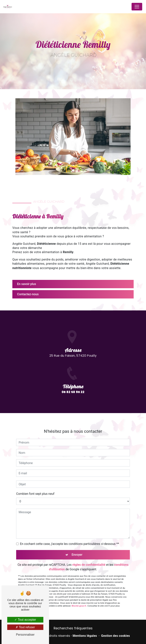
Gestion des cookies (115, 636)
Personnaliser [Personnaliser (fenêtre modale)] (25, 635)
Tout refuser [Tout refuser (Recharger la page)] (25, 627)
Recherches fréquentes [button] (73, 628)
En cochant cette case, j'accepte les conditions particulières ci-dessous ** (69, 529)
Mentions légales (85, 636)
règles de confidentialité (89, 550)
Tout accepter (25, 620)
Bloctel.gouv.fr (79, 591)
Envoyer (77, 540)
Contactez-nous (28, 294)
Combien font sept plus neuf (35, 479)
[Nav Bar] (137, 7)
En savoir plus (27, 284)
